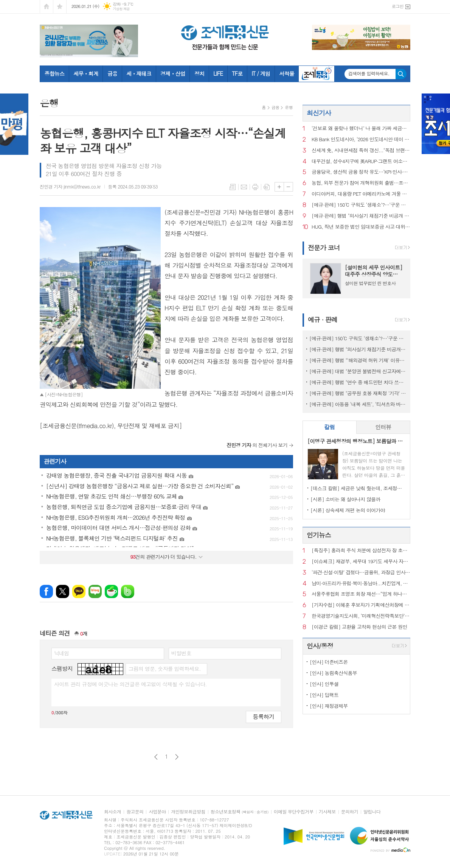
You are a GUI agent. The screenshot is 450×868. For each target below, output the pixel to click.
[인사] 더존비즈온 (329, 662)
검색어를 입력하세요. (369, 73)
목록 (233, 187)
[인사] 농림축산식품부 (333, 673)
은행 (289, 107)
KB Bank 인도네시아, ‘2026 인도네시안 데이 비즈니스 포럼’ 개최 (361, 139)
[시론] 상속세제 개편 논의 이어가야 (348, 510)
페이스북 (46, 591)
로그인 (398, 6)
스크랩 (267, 187)
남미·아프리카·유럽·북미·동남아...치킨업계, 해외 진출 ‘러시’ (361, 584)
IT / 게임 (261, 73)
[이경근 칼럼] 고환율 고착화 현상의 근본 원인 (359, 627)
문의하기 (350, 812)
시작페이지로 (47, 7)
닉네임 (61, 653)
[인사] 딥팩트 (324, 695)
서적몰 (286, 73)
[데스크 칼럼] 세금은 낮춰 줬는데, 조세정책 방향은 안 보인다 (358, 488)
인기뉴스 (319, 535)
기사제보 (327, 812)
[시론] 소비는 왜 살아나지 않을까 (345, 499)
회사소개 (112, 812)
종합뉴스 (55, 73)
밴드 (128, 591)
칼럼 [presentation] (329, 427)
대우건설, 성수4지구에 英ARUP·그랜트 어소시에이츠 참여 (361, 161)
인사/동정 (320, 646)
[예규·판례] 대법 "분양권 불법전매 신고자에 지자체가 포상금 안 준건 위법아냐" (358, 371)
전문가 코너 (324, 248)
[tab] (330, 427)
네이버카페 (111, 591)
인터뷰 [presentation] (383, 427)
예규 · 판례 (323, 319)
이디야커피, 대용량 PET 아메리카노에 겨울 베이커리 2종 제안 (361, 194)
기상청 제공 (121, 9)
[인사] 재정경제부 (329, 706)
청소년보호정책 (240, 812)
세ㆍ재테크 (139, 73)
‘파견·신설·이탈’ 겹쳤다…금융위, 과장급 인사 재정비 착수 (361, 573)
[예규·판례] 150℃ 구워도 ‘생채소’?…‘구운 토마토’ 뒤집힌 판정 (361, 205)
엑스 (63, 591)
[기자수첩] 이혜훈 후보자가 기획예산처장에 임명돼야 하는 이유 (361, 605)
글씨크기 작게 (288, 187)
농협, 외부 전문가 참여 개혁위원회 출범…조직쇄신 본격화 (361, 183)
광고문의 (135, 812)
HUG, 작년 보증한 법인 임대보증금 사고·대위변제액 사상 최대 (361, 227)
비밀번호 (181, 653)
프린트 (255, 187)
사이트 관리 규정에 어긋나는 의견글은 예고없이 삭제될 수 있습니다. (130, 684)
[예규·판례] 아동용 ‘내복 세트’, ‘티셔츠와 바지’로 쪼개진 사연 (358, 404)
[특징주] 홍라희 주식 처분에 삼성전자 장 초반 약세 (361, 551)
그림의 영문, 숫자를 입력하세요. (164, 669)
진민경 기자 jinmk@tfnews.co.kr (70, 186)
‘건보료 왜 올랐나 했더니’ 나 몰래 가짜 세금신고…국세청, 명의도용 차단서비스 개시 (361, 129)
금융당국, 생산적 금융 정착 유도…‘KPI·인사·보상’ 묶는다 (361, 172)
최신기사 (319, 113)
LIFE (218, 73)
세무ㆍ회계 (86, 73)
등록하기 (264, 716)
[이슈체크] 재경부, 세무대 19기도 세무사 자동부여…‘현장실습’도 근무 (361, 562)
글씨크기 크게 (279, 187)
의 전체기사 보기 (257, 445)
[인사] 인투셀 (324, 684)
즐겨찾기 (60, 7)
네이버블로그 (95, 591)
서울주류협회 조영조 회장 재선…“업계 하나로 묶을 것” (361, 594)
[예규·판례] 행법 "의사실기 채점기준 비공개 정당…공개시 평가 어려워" (361, 216)
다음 (177, 757)
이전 (156, 757)
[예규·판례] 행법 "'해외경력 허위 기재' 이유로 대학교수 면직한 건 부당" (358, 360)
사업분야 (157, 812)
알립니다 (372, 812)
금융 (112, 73)
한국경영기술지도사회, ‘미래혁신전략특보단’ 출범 (361, 616)
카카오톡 (79, 591)
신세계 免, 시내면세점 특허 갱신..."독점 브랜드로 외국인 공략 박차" (361, 150)
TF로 (237, 73)
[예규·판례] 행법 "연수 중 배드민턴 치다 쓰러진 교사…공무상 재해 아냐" (358, 382)
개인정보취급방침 (188, 812)
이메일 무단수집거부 (294, 812)
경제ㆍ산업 (173, 73)
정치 (199, 73)
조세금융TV (317, 74)
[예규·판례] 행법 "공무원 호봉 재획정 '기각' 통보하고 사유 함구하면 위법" (358, 393)
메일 (244, 187)
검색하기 (401, 74)
